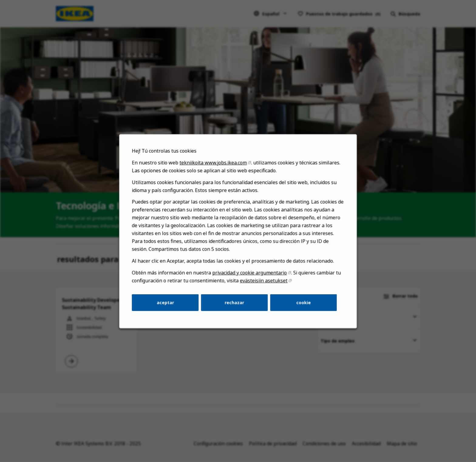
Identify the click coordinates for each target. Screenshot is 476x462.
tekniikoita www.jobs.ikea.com (214, 171)
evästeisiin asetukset (263, 285)
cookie (301, 306)
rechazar (234, 306)
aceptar (167, 306)
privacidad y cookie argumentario (249, 277)
